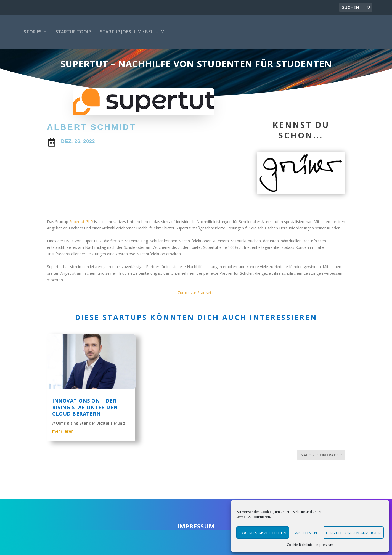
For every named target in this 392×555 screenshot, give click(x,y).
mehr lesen (63, 446)
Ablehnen (306, 533)
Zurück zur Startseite (196, 307)
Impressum (324, 545)
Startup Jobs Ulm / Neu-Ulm (132, 32)
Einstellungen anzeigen (353, 533)
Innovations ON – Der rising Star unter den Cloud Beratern (85, 421)
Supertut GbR (81, 236)
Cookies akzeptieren (263, 533)
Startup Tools (74, 32)
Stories (33, 32)
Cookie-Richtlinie (300, 545)
